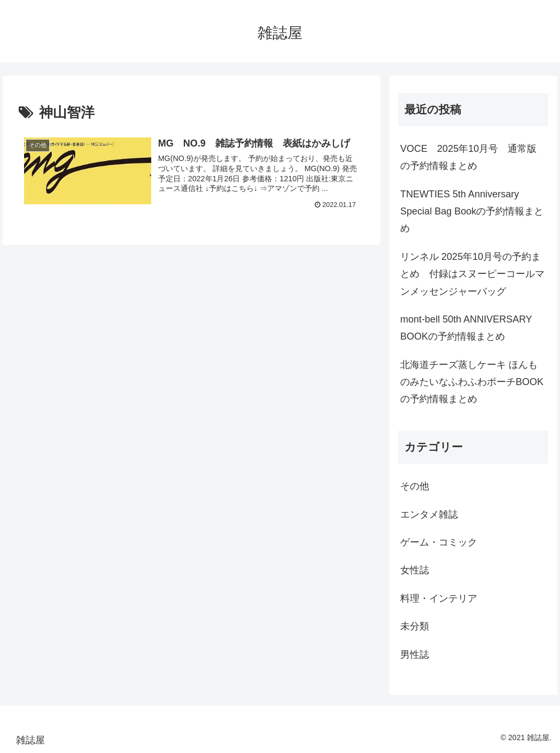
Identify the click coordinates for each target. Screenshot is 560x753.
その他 (415, 486)
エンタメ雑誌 (429, 514)
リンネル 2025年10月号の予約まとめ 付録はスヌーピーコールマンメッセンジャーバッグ (472, 274)
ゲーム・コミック (439, 542)
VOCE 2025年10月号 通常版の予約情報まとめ (468, 157)
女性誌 (415, 570)
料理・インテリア (439, 598)
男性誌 (415, 655)
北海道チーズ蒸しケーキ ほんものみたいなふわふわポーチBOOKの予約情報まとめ (472, 382)
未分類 (415, 626)
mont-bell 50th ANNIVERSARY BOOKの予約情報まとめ (466, 328)
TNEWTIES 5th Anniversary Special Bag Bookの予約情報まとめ (472, 212)
